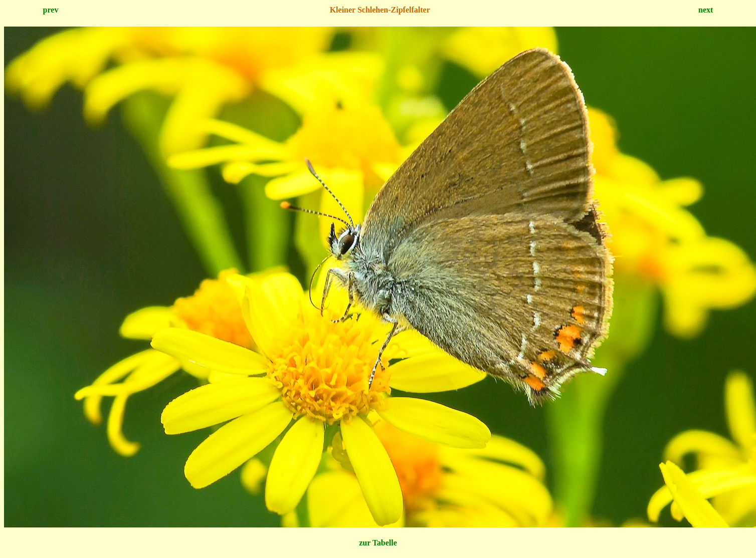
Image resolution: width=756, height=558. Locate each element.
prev (51, 10)
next (706, 10)
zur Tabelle (378, 543)
